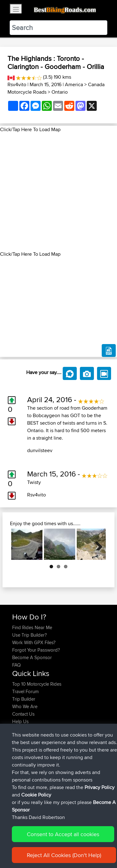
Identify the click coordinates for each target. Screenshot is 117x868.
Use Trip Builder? (29, 635)
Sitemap (70, 836)
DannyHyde (25, 785)
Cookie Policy (19, 844)
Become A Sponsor (32, 657)
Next (96, 544)
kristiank (21, 770)
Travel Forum (25, 691)
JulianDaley (24, 748)
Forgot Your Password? (36, 650)
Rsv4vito (17, 84)
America (74, 84)
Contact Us (23, 714)
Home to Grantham (79, 748)
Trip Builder (24, 699)
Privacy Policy (96, 836)
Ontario (60, 92)
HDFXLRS (23, 778)
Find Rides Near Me (32, 627)
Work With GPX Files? (34, 642)
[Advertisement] (58, 192)
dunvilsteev (40, 450)
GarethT (21, 740)
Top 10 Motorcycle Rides (37, 684)
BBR (49, 740)
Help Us (20, 721)
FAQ (16, 665)
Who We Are (25, 706)
